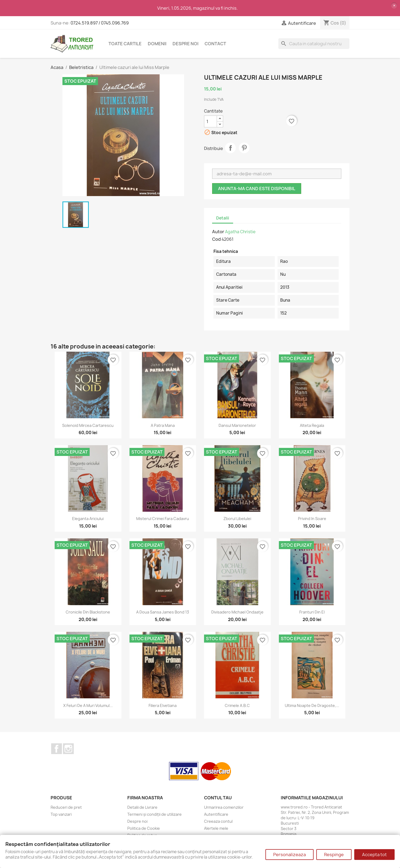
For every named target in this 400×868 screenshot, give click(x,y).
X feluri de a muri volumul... (88, 705)
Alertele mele (216, 828)
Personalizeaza (290, 855)
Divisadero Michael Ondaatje (237, 612)
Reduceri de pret (66, 807)
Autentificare (216, 814)
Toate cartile (125, 44)
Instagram (68, 749)
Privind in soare (312, 519)
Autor (218, 232)
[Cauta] (314, 44)
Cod (216, 239)
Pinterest (244, 148)
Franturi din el (312, 612)
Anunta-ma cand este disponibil (257, 189)
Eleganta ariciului (88, 519)
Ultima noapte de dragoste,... (312, 705)
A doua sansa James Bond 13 (163, 612)
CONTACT (215, 44)
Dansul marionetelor (237, 425)
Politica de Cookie (144, 828)
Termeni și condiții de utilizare (155, 814)
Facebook (57, 749)
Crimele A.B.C (237, 705)
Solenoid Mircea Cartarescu (88, 425)
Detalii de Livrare (142, 807)
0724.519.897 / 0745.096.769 (100, 23)
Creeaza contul (218, 821)
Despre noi (185, 44)
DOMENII (157, 44)
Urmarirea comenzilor (224, 807)
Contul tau (218, 798)
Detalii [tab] (223, 218)
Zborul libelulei (237, 519)
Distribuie (230, 148)
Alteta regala (312, 425)
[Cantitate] (210, 121)
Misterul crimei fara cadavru (163, 519)
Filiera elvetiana (163, 705)
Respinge (334, 855)
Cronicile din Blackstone (88, 612)
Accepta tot (374, 855)
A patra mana (163, 425)
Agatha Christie (240, 232)
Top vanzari (61, 814)
